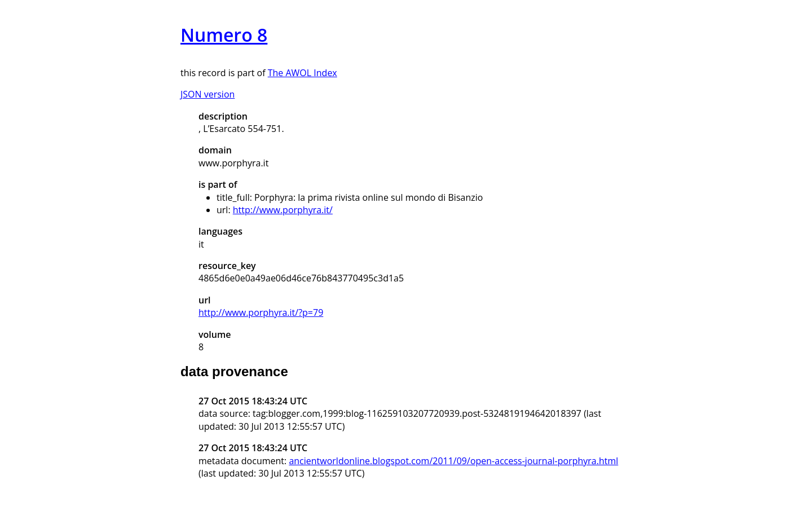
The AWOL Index (303, 73)
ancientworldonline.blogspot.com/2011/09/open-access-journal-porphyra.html (453, 461)
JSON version (208, 94)
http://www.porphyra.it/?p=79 (261, 312)
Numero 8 (224, 35)
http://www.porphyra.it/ (283, 210)
